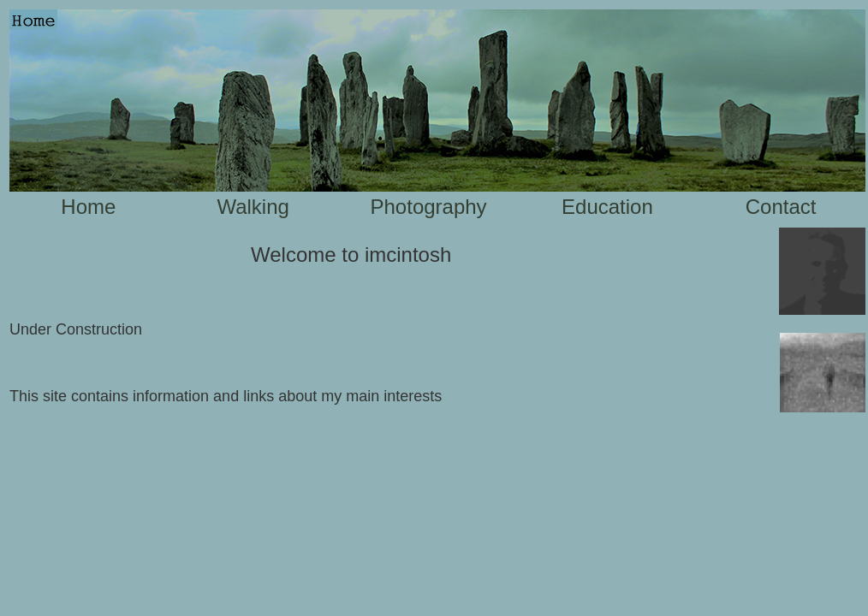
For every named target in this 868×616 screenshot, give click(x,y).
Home (88, 207)
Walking (253, 207)
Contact (781, 207)
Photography (429, 207)
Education (607, 207)
